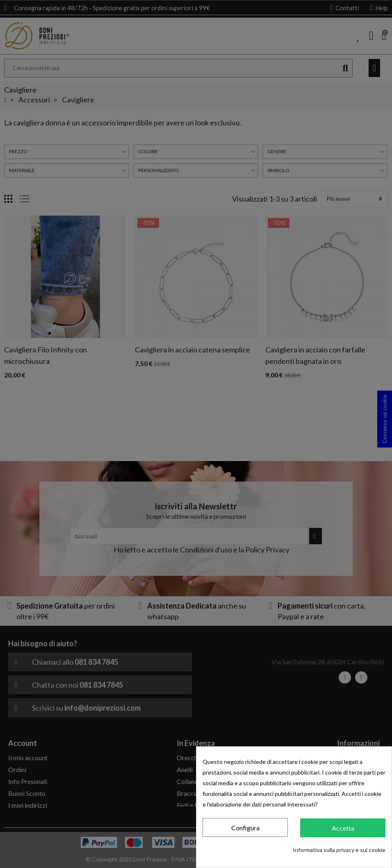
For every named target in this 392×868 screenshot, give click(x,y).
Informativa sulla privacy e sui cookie (339, 850)
